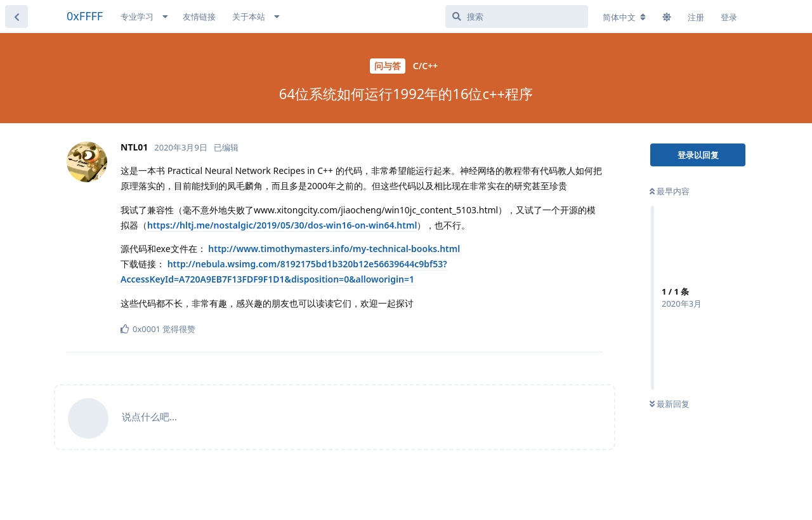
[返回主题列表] (16, 17)
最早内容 (670, 191)
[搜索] (517, 17)
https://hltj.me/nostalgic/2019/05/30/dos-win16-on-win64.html (282, 225)
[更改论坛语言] (624, 17)
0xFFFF (85, 16)
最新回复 (670, 404)
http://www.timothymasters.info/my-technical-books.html (334, 249)
